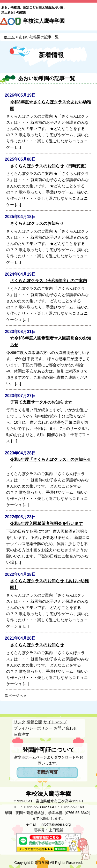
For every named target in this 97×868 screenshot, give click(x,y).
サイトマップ (55, 722)
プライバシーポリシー (33, 728)
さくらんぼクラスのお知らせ (37, 223)
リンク (20, 722)
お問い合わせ (65, 728)
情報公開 (34, 722)
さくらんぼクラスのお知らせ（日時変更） (49, 166)
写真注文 (21, 734)
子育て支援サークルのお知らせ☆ (41, 402)
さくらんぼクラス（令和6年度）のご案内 (48, 281)
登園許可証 (47, 772)
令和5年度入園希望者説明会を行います (46, 524)
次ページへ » (16, 695)
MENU (91, 23)
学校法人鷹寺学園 (44, 21)
